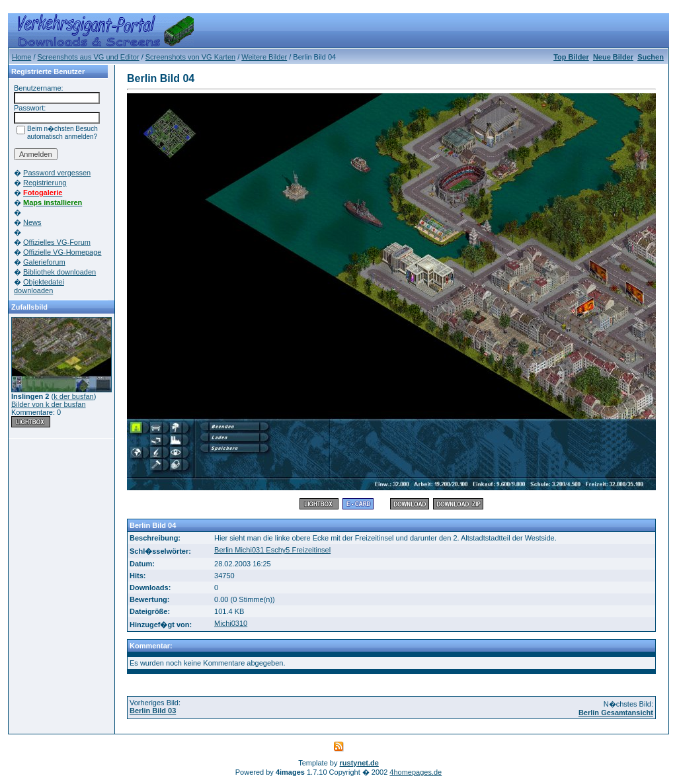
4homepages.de (416, 772)
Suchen (651, 57)
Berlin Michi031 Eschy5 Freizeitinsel (272, 550)
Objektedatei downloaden (39, 286)
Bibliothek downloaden (60, 272)
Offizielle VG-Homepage (62, 252)
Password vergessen (57, 173)
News (32, 222)
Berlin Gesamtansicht (616, 713)
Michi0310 (231, 623)
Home (21, 57)
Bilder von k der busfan (49, 404)
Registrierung (45, 183)
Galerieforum (44, 262)
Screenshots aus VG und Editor (89, 57)
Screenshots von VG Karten (190, 57)
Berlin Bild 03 (153, 711)
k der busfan (74, 396)
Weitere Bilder (264, 57)
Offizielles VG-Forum (57, 242)
